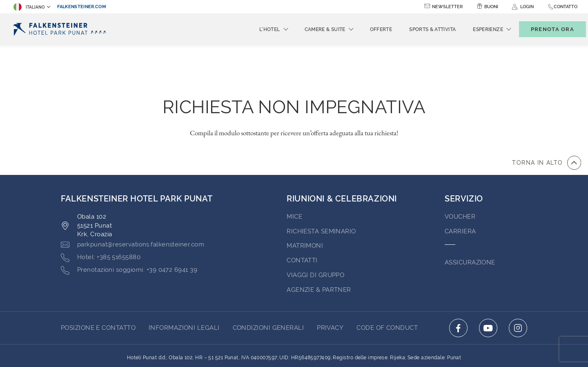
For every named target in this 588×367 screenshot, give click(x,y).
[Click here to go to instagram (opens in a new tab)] (518, 283)
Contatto (566, 7)
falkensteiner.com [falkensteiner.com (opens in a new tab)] (82, 7)
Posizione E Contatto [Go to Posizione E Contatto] (98, 283)
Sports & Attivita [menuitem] (419, 29)
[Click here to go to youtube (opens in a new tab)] (488, 283)
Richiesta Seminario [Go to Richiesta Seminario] (321, 186)
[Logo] (62, 29)
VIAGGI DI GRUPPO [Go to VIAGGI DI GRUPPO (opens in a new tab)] (315, 230)
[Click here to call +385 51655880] (101, 213)
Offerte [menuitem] (368, 29)
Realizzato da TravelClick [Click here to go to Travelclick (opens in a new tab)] (294, 346)
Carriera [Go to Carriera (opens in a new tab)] (460, 186)
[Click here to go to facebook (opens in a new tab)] (458, 283)
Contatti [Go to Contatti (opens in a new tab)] (302, 215)
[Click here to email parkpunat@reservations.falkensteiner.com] (133, 200)
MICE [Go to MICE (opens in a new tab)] (294, 172)
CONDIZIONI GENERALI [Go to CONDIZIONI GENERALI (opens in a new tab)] (268, 283)
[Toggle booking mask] (544, 29)
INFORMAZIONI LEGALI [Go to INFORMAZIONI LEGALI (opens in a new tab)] (184, 283)
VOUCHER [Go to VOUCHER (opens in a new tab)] (460, 172)
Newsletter (447, 7)
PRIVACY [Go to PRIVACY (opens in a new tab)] (330, 283)
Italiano (29, 7)
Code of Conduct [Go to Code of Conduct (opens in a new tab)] (387, 283)
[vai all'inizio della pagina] (547, 118)
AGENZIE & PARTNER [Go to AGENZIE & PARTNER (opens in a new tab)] (319, 245)
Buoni (491, 7)
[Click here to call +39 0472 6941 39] (129, 225)
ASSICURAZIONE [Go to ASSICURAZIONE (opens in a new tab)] (470, 217)
